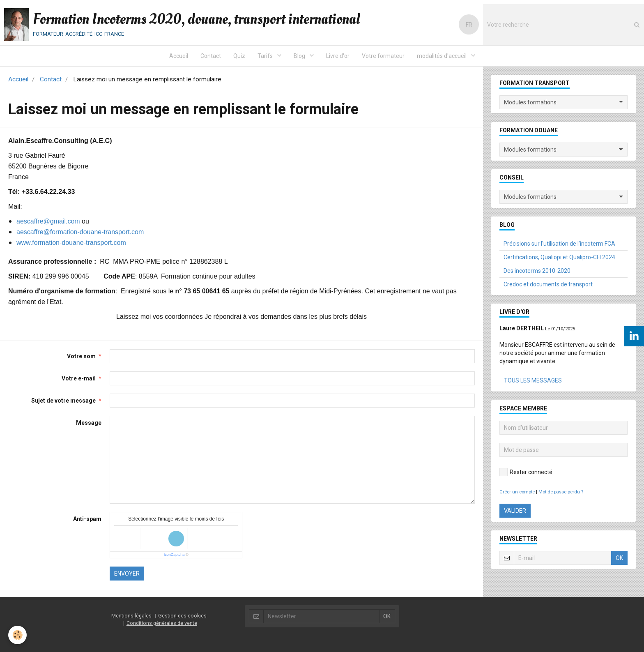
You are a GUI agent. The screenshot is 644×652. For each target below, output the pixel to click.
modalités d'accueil (442, 56)
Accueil (179, 56)
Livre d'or (338, 56)
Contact (211, 56)
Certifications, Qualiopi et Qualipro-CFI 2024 (559, 257)
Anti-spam (87, 519)
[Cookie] (17, 635)
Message (89, 423)
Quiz (239, 56)
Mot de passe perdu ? (561, 492)
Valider (515, 511)
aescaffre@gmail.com (48, 221)
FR (469, 25)
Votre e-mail (79, 378)
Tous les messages (533, 380)
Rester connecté (526, 472)
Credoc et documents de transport (548, 284)
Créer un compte (517, 492)
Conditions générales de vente (162, 623)
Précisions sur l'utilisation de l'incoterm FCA (559, 244)
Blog (300, 56)
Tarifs (266, 56)
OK (619, 558)
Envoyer (127, 574)
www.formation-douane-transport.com (71, 243)
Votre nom (81, 356)
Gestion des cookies (182, 616)
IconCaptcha (174, 555)
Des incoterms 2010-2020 (537, 271)
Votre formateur (383, 56)
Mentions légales (131, 616)
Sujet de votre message (63, 401)
